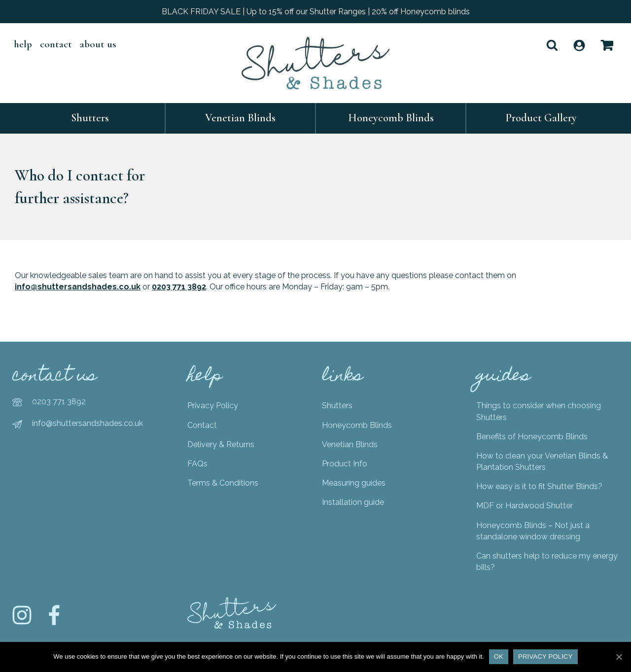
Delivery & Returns (221, 444)
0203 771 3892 (179, 287)
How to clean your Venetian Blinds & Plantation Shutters (542, 461)
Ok (499, 656)
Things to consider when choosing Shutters (539, 411)
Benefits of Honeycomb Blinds (532, 437)
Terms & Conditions (223, 483)
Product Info (345, 464)
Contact (56, 44)
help (23, 44)
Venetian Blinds (240, 118)
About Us (98, 44)
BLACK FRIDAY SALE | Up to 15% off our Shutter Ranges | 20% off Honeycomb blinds (316, 12)
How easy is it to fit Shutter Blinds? (539, 486)
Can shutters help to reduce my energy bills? (547, 562)
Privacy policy (545, 656)
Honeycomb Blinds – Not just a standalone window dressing (533, 531)
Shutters (90, 118)
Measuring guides (354, 483)
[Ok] (619, 657)
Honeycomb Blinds (391, 118)
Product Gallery (541, 118)
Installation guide (353, 502)
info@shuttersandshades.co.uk (78, 287)
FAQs (197, 464)
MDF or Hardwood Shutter (525, 506)
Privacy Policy (213, 406)
